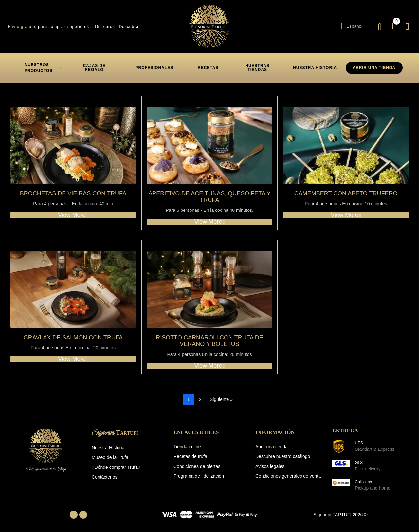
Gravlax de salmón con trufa (73, 338)
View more (73, 215)
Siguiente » (221, 399)
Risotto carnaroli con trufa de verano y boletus (209, 341)
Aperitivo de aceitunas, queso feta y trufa (209, 197)
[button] (94, 68)
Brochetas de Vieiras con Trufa (73, 194)
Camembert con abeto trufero (346, 194)
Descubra (128, 27)
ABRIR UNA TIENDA (374, 68)
